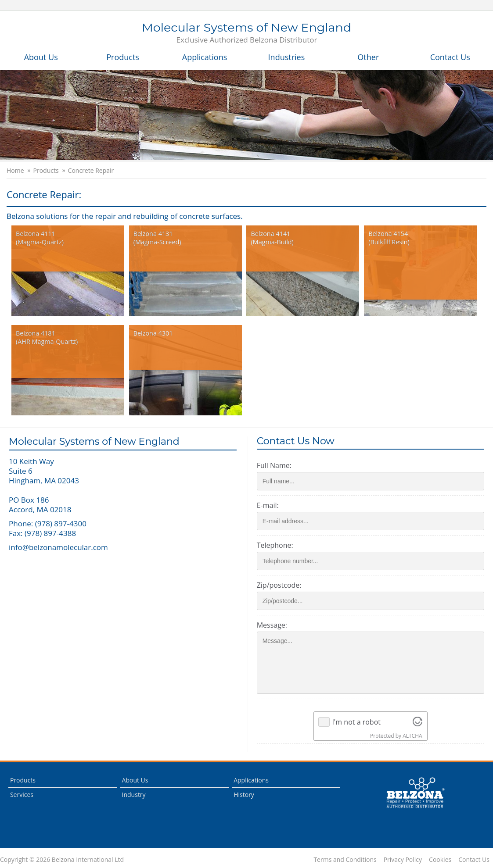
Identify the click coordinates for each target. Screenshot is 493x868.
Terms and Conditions (345, 860)
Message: (275, 625)
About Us (41, 57)
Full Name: (277, 465)
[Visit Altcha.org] (419, 722)
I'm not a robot (358, 722)
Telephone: (278, 545)
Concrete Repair (91, 171)
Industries (287, 57)
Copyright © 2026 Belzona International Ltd (62, 860)
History (244, 795)
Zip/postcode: (282, 585)
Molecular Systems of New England (246, 33)
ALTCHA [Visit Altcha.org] (414, 736)
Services (22, 795)
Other (368, 57)
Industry (134, 795)
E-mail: (270, 505)
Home (15, 171)
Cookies (440, 860)
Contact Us (450, 57)
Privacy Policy (403, 860)
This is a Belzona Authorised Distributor (415, 793)
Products (123, 57)
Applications (205, 57)
